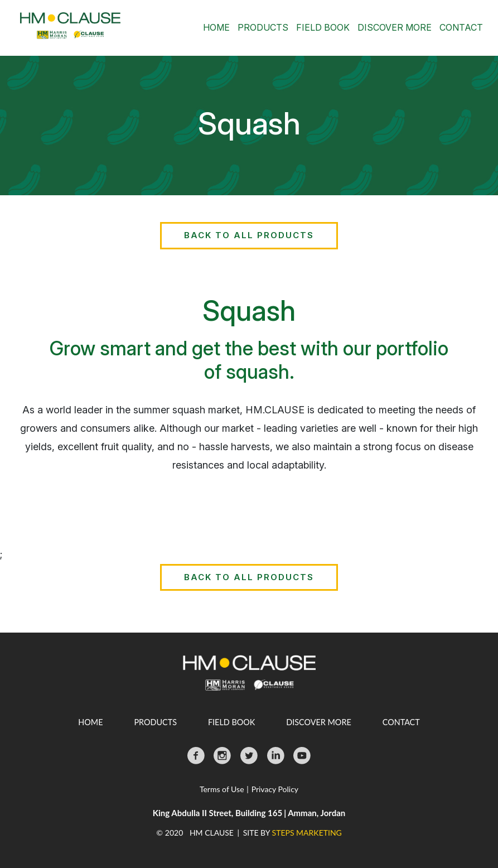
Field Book (323, 27)
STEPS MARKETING (307, 833)
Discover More (395, 27)
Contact (461, 27)
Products (263, 27)
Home (216, 27)
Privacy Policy (275, 789)
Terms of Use (222, 789)
